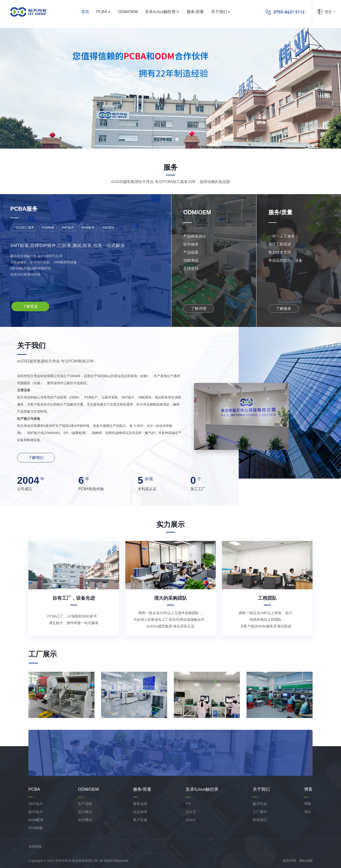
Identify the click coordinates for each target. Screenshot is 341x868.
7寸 (188, 804)
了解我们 (36, 458)
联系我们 (260, 820)
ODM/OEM (128, 12)
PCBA (102, 12)
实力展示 (85, 812)
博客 (308, 804)
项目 (308, 812)
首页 (85, 12)
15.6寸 (191, 820)
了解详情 (199, 308)
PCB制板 (36, 828)
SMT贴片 (36, 804)
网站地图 (306, 861)
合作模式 (85, 820)
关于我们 (219, 12)
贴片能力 (36, 812)
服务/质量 (195, 12)
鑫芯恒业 (260, 804)
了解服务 (284, 308)
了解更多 (30, 306)
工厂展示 (260, 812)
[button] (164, 139)
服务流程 (140, 804)
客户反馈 (140, 820)
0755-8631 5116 (285, 12)
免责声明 (289, 861)
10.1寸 (191, 812)
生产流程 (85, 804)
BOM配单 (36, 820)
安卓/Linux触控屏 (160, 12)
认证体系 (140, 812)
